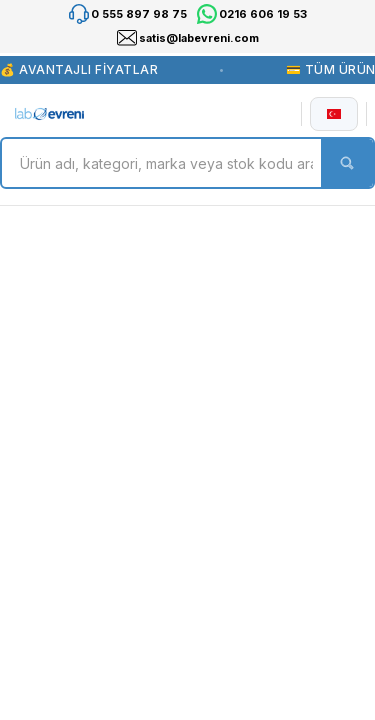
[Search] (187, 163)
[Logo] (49, 114)
